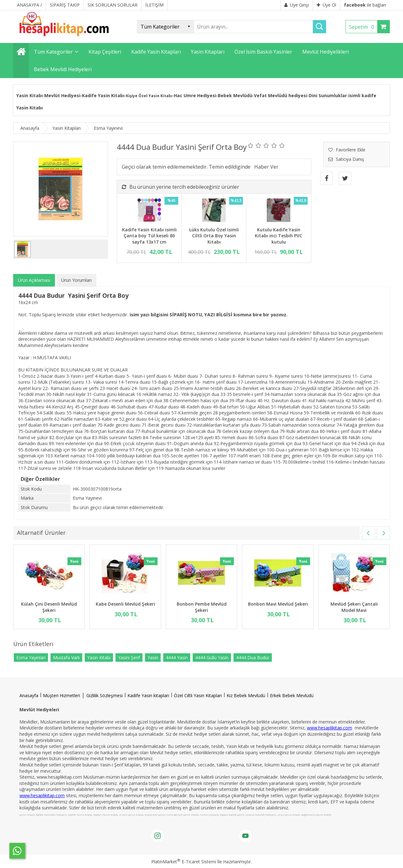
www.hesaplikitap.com (330, 728)
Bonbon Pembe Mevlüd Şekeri (202, 607)
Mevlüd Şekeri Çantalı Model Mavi (354, 607)
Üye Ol (326, 5)
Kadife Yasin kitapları (148, 695)
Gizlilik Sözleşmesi (105, 695)
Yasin (153, 658)
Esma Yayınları (31, 658)
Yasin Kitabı (30, 95)
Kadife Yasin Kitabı (103, 95)
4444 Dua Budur (253, 658)
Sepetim (363, 27)
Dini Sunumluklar (328, 95)
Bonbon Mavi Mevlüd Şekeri (278, 604)
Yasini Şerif (129, 658)
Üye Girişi (297, 5)
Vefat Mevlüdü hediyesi (281, 95)
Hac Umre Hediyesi (195, 95)
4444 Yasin (177, 658)
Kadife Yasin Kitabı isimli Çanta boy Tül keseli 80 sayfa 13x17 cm (149, 236)
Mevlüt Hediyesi (62, 95)
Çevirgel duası (95, 407)
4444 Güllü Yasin (212, 658)
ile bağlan (365, 5)
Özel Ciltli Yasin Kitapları (198, 695)
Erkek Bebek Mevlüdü (292, 695)
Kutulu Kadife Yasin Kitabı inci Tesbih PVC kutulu (279, 236)
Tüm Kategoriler (53, 52)
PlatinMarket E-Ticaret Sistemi (184, 862)
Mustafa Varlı (66, 658)
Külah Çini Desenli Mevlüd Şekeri (49, 607)
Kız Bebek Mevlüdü (246, 695)
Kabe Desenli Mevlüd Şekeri (125, 604)
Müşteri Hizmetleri (62, 695)
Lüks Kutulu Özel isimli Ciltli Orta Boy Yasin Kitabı (214, 236)
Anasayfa (29, 695)
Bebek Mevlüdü (235, 95)
